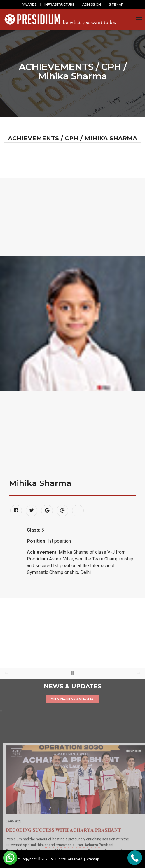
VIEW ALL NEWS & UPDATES (72, 699)
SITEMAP (116, 4)
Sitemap (92, 859)
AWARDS (29, 4)
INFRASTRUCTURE (59, 4)
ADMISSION (92, 4)
